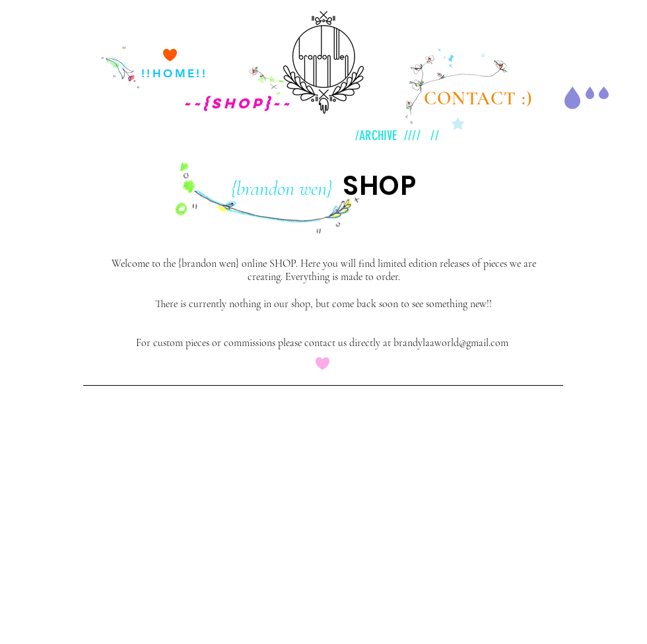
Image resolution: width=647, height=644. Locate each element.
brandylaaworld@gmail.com (451, 343)
